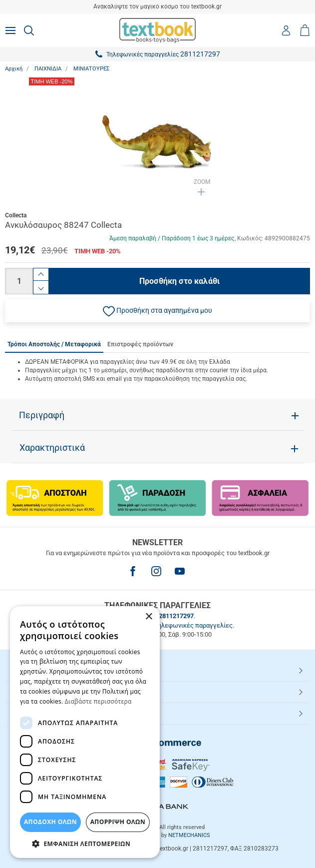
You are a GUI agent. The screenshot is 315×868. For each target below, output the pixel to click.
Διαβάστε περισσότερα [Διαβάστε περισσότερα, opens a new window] (98, 701)
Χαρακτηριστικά (52, 448)
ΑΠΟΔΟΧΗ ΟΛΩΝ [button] (50, 822)
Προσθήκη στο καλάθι (179, 281)
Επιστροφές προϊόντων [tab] (140, 344)
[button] (157, 311)
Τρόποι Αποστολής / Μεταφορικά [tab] (54, 344)
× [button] (149, 617)
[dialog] (85, 732)
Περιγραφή (42, 415)
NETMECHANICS (189, 835)
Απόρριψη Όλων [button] (118, 822)
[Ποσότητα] (19, 281)
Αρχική (14, 69)
